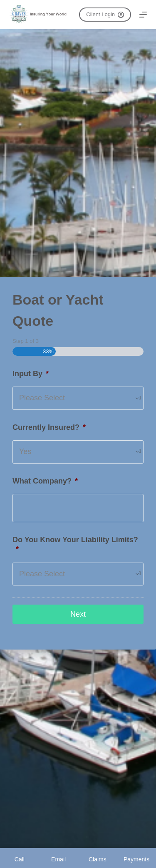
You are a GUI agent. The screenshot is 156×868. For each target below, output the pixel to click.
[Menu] (143, 15)
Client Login (105, 15)
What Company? (45, 481)
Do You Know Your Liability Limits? (75, 544)
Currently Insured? (49, 427)
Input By (31, 374)
